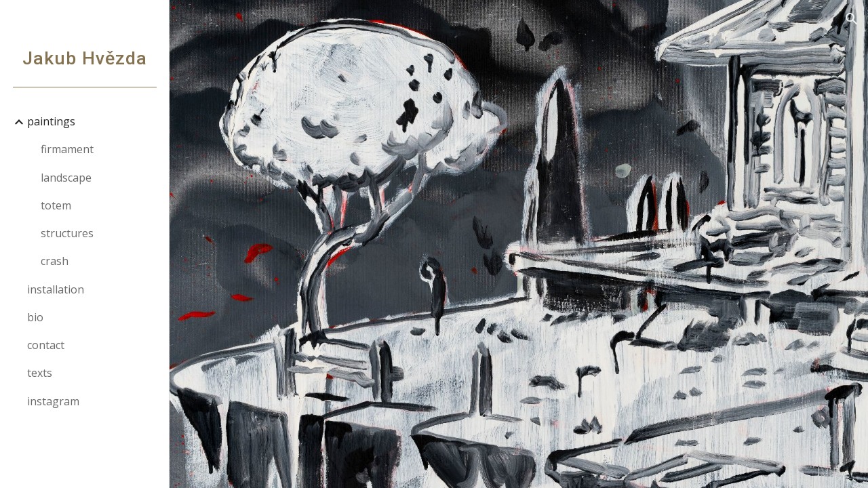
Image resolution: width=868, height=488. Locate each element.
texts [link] (40, 373)
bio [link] (35, 317)
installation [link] (56, 289)
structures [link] (67, 233)
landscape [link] (66, 178)
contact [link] (46, 345)
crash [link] (55, 261)
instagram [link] (53, 401)
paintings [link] (51, 121)
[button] (852, 19)
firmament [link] (67, 149)
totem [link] (56, 205)
